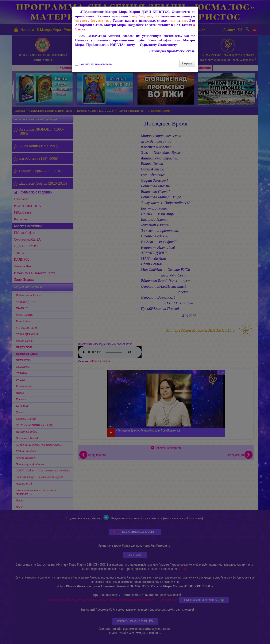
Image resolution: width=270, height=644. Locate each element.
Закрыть (187, 63)
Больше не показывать (93, 64)
